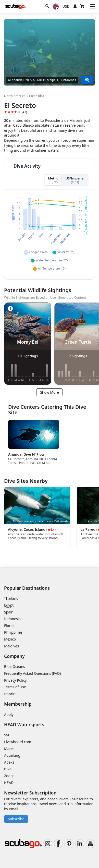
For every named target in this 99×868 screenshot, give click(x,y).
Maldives (11, 646)
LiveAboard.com (18, 742)
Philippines (13, 632)
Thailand (11, 598)
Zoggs (9, 776)
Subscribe (16, 819)
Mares (9, 749)
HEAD (9, 783)
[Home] (16, 7)
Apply (9, 714)
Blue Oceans (15, 666)
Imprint (10, 694)
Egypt (9, 605)
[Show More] (87, 80)
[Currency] (66, 6)
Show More (49, 392)
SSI (7, 735)
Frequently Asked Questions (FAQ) (33, 673)
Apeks (9, 762)
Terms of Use (15, 687)
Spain (9, 612)
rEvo (8, 769)
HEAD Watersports (24, 725)
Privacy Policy (15, 680)
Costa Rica (37, 96)
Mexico (10, 639)
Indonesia (12, 619)
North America (15, 96)
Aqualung (12, 755)
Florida (10, 626)
